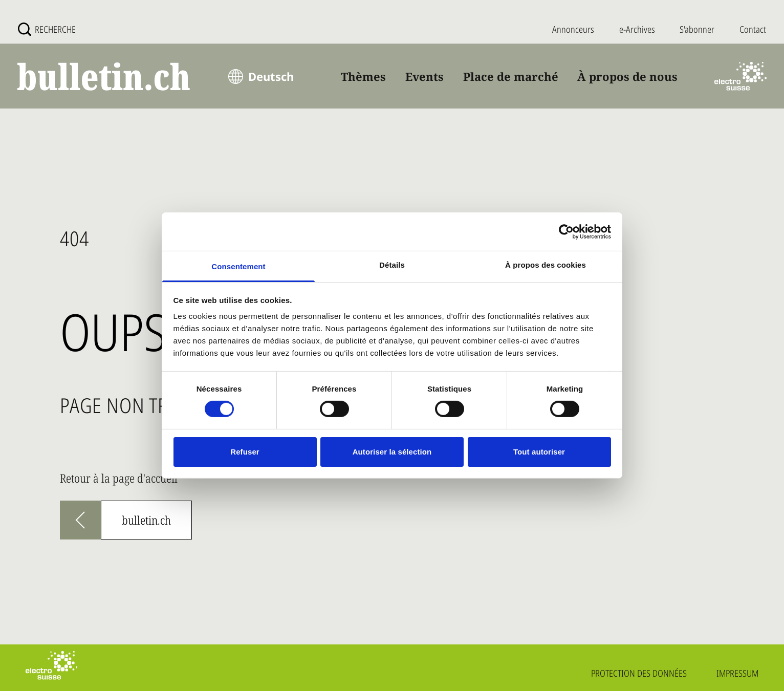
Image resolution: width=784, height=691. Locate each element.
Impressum (737, 673)
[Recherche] (47, 29)
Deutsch (271, 76)
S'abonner (697, 29)
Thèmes (363, 76)
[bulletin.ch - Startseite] (104, 77)
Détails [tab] (392, 265)
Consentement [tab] (238, 266)
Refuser (245, 452)
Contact (753, 29)
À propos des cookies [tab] (546, 265)
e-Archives (637, 29)
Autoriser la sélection (392, 452)
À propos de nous (627, 76)
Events (424, 76)
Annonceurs (573, 29)
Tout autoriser (539, 452)
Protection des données (639, 673)
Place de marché (511, 76)
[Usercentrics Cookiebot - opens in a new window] (566, 231)
